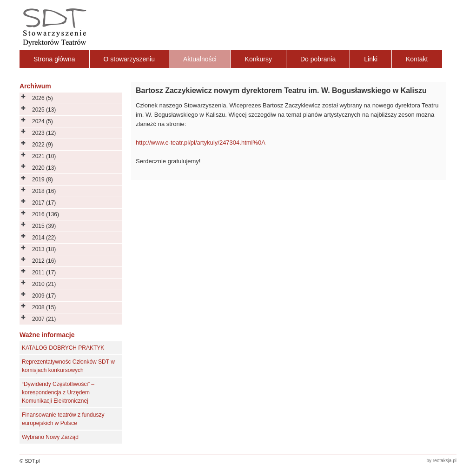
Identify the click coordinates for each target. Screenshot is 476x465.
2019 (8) (43, 179)
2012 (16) (44, 261)
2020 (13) (44, 168)
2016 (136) (46, 214)
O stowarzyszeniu (129, 59)
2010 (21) (44, 284)
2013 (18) (44, 249)
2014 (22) (44, 238)
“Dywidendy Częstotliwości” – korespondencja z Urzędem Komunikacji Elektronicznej (58, 392)
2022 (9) (43, 145)
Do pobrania (318, 59)
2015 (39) (44, 226)
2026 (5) (43, 98)
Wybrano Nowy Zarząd (50, 437)
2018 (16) (44, 191)
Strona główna (54, 59)
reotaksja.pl (445, 461)
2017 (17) (44, 203)
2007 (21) (44, 319)
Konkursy (258, 59)
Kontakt (417, 59)
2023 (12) (44, 133)
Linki (371, 59)
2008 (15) (44, 307)
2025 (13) (44, 110)
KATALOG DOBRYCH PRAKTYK (63, 348)
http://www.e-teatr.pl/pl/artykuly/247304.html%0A (201, 143)
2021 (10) (44, 156)
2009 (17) (44, 296)
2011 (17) (44, 272)
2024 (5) (43, 121)
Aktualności (200, 59)
